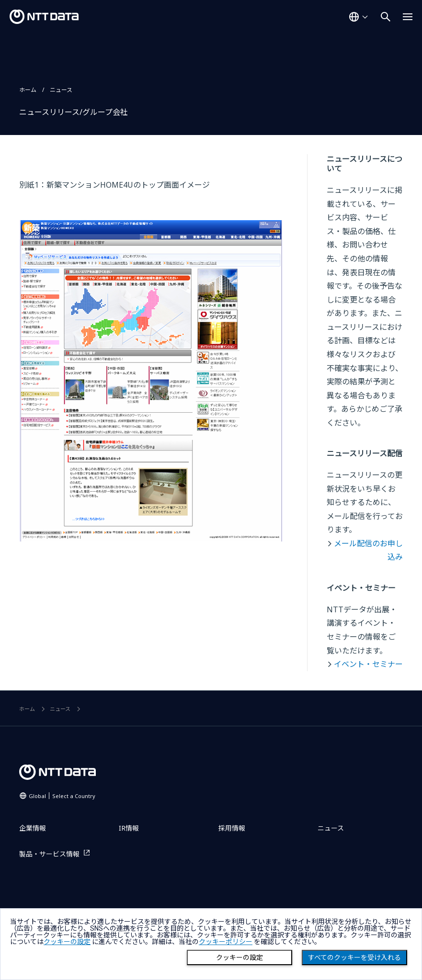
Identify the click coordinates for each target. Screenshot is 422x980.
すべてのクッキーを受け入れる (354, 957)
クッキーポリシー (226, 942)
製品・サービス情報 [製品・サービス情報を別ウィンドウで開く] (49, 854)
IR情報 (129, 828)
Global (62, 796)
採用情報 (232, 828)
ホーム (28, 90)
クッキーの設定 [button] (67, 942)
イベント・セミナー (368, 664)
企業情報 (33, 828)
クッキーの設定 (240, 957)
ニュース (61, 90)
